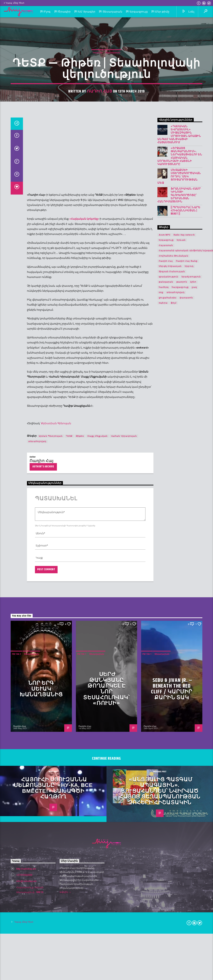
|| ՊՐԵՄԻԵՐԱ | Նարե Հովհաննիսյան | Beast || (185, 630)
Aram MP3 (165, 654)
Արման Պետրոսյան (51, 856)
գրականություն (169, 696)
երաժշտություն (191, 696)
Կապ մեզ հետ (14, 3)
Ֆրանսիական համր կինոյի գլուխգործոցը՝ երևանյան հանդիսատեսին (179, 615)
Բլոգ (47, 12)
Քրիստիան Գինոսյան (56, 843)
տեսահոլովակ (37, 861)
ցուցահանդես (168, 717)
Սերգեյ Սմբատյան (170, 686)
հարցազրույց (180, 707)
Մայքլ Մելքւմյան (98, 856)
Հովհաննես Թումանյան (173, 675)
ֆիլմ (174, 722)
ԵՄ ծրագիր (87, 12)
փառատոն (186, 717)
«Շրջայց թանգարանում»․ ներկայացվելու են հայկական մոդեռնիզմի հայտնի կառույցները (180, 576)
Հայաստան (166, 665)
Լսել (188, 12)
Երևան (181, 660)
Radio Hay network (184, 654)
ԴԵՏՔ (69, 856)
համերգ (164, 707)
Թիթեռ (80, 856)
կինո (193, 702)
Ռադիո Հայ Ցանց (187, 681)
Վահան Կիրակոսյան (124, 856)
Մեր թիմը (162, 12)
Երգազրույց (139, 12)
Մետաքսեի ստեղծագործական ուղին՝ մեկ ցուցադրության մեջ (179, 596)
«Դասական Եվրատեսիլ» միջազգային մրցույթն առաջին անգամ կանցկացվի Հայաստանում (179, 554)
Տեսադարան (113, 12)
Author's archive (43, 886)
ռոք (161, 712)
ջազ (194, 707)
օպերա (163, 722)
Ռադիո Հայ (100, 284)
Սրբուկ (189, 686)
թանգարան (166, 702)
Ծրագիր (64, 12)
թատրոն (182, 702)
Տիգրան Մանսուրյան (172, 691)
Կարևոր (98, 246)
